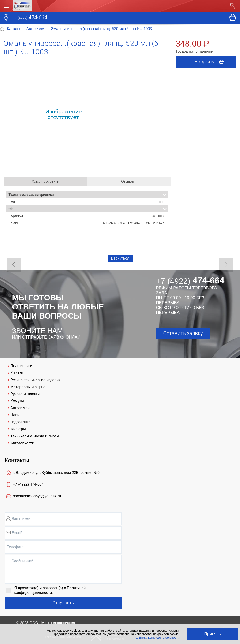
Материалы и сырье (28, 387)
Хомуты (17, 401)
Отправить (63, 603)
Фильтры (18, 429)
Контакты (17, 460)
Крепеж (17, 373)
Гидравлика (21, 422)
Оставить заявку (183, 333)
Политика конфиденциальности (156, 638)
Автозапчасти (22, 443)
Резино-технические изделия (35, 380)
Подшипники (21, 366)
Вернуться (120, 258)
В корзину (211, 62)
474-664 (30, 18)
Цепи (15, 415)
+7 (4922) (28, 484)
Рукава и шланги (25, 394)
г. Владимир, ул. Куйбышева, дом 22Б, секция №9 (56, 473)
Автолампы (20, 408)
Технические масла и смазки (35, 436)
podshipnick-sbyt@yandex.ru (37, 496)
